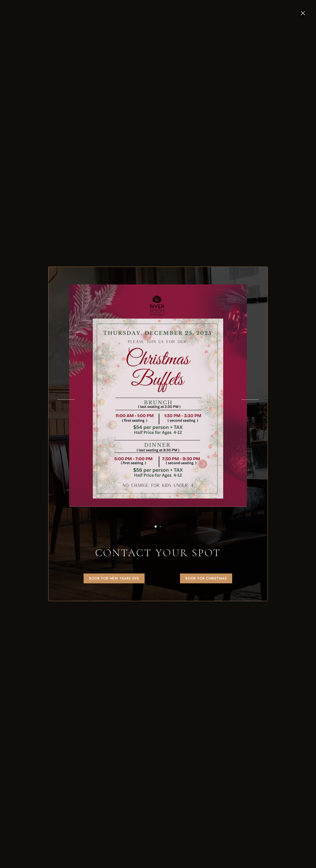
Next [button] (250, 400)
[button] (114, 578)
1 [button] (156, 527)
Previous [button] (66, 400)
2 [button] (160, 527)
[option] (158, 396)
